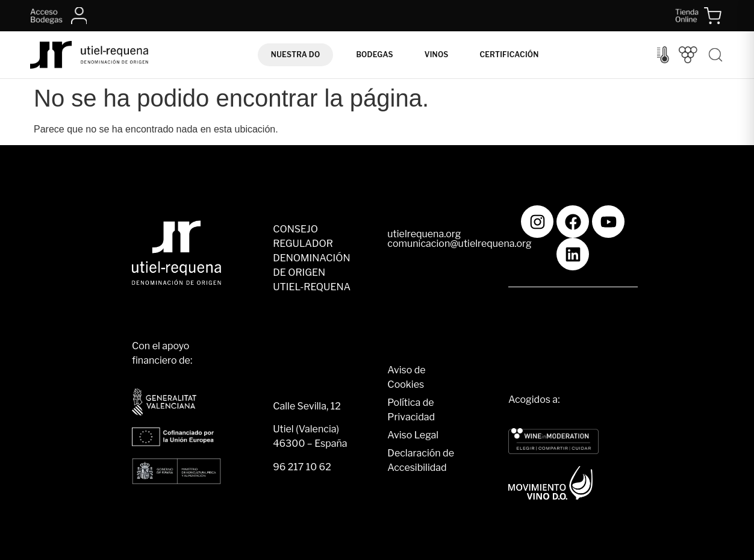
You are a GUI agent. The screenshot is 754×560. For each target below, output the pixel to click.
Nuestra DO (296, 54)
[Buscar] (715, 55)
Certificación (509, 54)
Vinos (437, 54)
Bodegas (374, 54)
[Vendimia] (688, 55)
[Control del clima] (663, 55)
